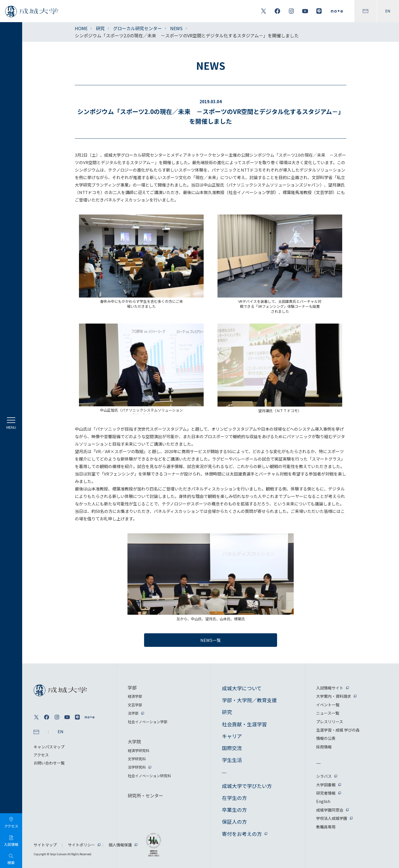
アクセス (41, 755)
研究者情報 (326, 793)
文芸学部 (135, 705)
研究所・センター (145, 795)
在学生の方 (234, 798)
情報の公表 (326, 738)
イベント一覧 (328, 705)
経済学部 (135, 696)
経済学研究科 (139, 751)
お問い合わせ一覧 (49, 763)
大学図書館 (326, 785)
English (323, 801)
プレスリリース (330, 722)
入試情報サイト (330, 688)
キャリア (232, 736)
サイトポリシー (81, 845)
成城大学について (242, 688)
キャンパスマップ (49, 747)
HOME (81, 28)
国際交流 (232, 748)
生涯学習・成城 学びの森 (338, 730)
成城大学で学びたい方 (247, 786)
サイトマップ (45, 845)
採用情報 (324, 747)
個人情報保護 (120, 845)
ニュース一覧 (328, 713)
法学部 (133, 713)
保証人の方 (234, 821)
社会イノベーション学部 (148, 722)
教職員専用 (326, 827)
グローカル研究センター (137, 28)
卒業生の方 (234, 810)
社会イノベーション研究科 (149, 776)
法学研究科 (137, 767)
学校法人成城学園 (332, 818)
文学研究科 (137, 759)
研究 (100, 28)
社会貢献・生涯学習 (244, 724)
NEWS (176, 28)
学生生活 (232, 760)
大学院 (134, 742)
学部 (132, 688)
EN (388, 11)
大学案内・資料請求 (334, 696)
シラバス (324, 776)
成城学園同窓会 (330, 810)
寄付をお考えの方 (242, 834)
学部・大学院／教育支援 (249, 700)
